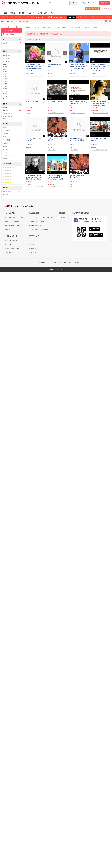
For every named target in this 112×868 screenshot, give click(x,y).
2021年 (5, 76)
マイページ (86, 3)
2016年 (5, 89)
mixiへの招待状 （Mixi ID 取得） (33, 139)
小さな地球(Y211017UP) (55, 102)
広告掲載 (77, 263)
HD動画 (5, 143)
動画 (5, 13)
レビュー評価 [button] (12, 164)
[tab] (69, 28)
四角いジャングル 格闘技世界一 (55, 139)
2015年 (5, 91)
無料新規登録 (104, 3)
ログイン (95, 3)
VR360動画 (6, 134)
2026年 (5, 64)
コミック (31, 13)
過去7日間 (6, 58)
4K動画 (5, 137)
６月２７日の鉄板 (32, 101)
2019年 (5, 81)
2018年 (5, 84)
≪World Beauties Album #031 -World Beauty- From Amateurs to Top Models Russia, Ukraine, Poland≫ (77, 66)
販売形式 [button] (12, 188)
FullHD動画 (6, 140)
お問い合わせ (9, 253)
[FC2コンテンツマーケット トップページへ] (19, 206)
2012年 (12, 99)
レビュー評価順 (75, 28)
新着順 (28, 28)
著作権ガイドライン (67, 263)
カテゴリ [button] (12, 124)
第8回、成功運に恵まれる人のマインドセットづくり (77, 103)
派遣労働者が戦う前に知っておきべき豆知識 (77, 139)
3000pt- (5, 119)
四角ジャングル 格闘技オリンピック (77, 176)
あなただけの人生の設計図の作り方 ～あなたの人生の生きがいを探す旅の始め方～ (98, 66)
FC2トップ (36, 263)
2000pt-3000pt (7, 116)
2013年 (5, 96)
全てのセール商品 (8, 34)
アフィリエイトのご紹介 (37, 221)
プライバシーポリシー (53, 263)
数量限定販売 (12, 191)
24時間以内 (6, 55)
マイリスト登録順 (60, 28)
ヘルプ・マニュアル (11, 240)
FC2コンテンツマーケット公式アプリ (41, 217)
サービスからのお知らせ (12, 221)
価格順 (95, 28)
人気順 (87, 28)
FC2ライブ (32, 249)
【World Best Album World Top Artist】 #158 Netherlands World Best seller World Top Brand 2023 (55, 177)
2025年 (5, 67)
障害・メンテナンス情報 (12, 226)
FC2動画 (32, 244)
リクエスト (8, 244)
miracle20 (51, 76)
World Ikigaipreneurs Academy (100, 76)
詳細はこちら (71, 17)
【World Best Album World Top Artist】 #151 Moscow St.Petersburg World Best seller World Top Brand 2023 (34, 66)
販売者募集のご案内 (35, 226)
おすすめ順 (47, 28)
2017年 (5, 86)
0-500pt (5, 108)
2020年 (5, 79)
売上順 (37, 28)
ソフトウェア (42, 13)
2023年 (5, 72)
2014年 (5, 94)
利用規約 (7, 230)
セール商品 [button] (12, 30)
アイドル (6, 46)
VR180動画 (6, 131)
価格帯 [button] (12, 104)
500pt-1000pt (12, 111)
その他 (53, 13)
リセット (19, 27)
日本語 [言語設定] (63, 217)
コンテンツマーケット (26, 3)
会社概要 (43, 263)
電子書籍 (22, 13)
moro (29, 113)
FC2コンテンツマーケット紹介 (14, 217)
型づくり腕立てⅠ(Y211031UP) (99, 139)
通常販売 (6, 195)
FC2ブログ (32, 253)
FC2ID (31, 240)
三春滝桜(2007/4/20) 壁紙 (55, 65)
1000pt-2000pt (7, 113)
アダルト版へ (105, 8)
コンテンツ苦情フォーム (12, 249)
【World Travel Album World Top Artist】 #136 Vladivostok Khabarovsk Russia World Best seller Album (34, 177)
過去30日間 (6, 61)
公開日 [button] (12, 51)
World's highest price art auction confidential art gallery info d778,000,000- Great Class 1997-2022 (99, 103)
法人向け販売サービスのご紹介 (39, 230)
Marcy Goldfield (74, 150)
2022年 (5, 74)
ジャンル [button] (12, 39)
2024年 (5, 69)
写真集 (13, 13)
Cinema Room (52, 150)
